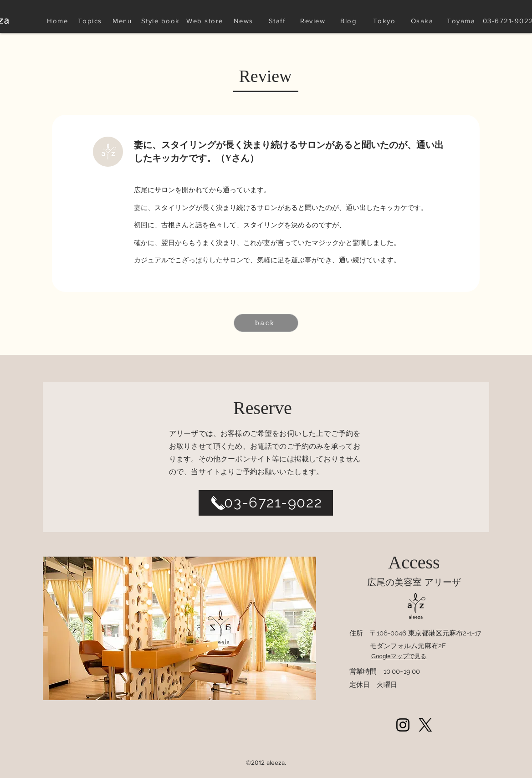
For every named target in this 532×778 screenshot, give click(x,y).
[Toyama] (462, 20)
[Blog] (349, 20)
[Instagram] (403, 725)
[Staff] (278, 20)
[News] (244, 20)
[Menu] (123, 20)
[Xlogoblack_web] (425, 725)
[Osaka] (423, 20)
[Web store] (206, 20)
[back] (266, 323)
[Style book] (161, 20)
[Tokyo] (385, 20)
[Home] (58, 20)
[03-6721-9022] (266, 503)
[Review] (314, 20)
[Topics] (91, 20)
